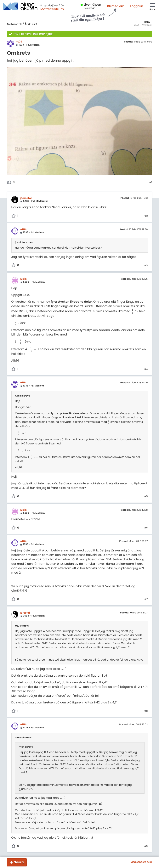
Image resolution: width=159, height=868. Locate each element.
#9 (146, 846)
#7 (146, 599)
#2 (146, 216)
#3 (146, 266)
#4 (146, 369)
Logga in (137, 6)
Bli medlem (116, 6)
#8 (146, 711)
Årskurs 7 (31, 24)
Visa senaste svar (141, 862)
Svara (19, 862)
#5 (146, 497)
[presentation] (23, 311)
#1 (151, 183)
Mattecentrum (52, 9)
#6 (146, 528)
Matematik (14, 24)
